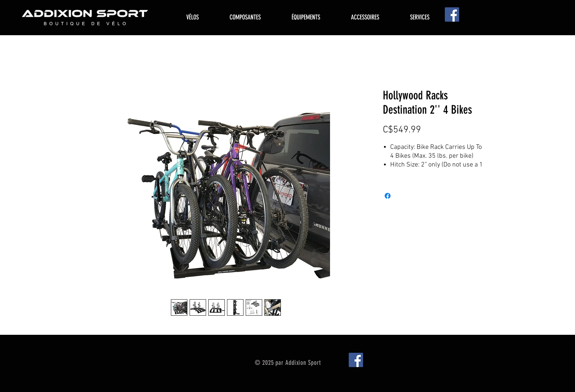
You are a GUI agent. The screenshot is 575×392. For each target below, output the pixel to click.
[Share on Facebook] (388, 196)
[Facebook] (452, 14)
